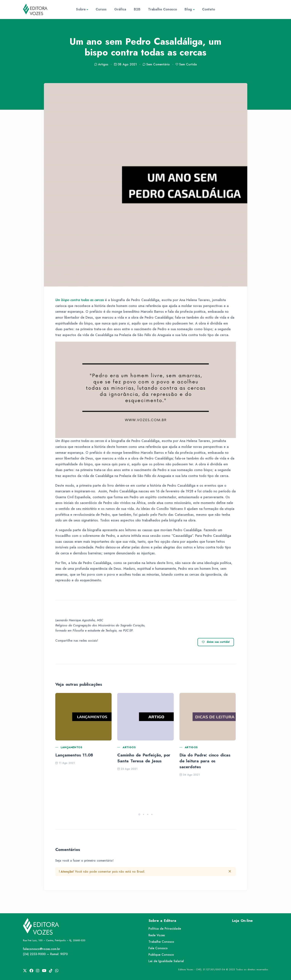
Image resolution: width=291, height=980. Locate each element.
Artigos (129, 747)
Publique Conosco (161, 955)
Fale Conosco (158, 948)
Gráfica (120, 9)
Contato (209, 9)
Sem (156, 64)
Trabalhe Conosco (163, 9)
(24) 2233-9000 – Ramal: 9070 (45, 954)
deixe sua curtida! (216, 642)
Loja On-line (243, 921)
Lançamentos (71, 747)
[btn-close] (230, 871)
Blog (188, 9)
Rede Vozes (157, 935)
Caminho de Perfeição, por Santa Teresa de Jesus (144, 758)
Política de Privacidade (165, 929)
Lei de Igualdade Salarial (166, 961)
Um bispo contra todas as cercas (80, 300)
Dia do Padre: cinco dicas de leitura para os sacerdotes (205, 761)
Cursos (101, 9)
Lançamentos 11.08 (74, 755)
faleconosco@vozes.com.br (42, 949)
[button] (139, 814)
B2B (137, 9)
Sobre (81, 9)
